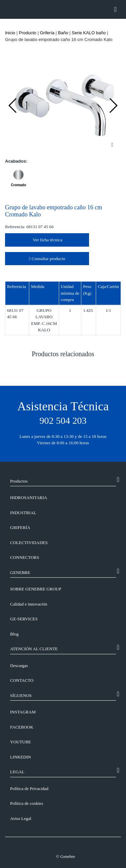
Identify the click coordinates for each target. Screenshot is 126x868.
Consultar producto (47, 259)
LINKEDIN (20, 757)
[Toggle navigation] (115, 9)
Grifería (47, 33)
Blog (14, 634)
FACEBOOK (22, 727)
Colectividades (29, 543)
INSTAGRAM (23, 712)
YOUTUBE (20, 742)
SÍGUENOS (21, 695)
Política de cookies (27, 803)
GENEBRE (20, 572)
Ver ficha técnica (47, 240)
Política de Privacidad (29, 789)
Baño (63, 33)
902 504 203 (63, 421)
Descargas (19, 666)
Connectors (25, 557)
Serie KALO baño (89, 33)
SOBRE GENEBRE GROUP (36, 589)
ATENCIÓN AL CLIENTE (34, 649)
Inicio (10, 33)
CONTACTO (22, 680)
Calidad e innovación (29, 604)
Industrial (23, 513)
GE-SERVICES (24, 619)
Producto (28, 33)
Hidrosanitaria (29, 498)
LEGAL (17, 772)
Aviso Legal (21, 818)
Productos (19, 481)
